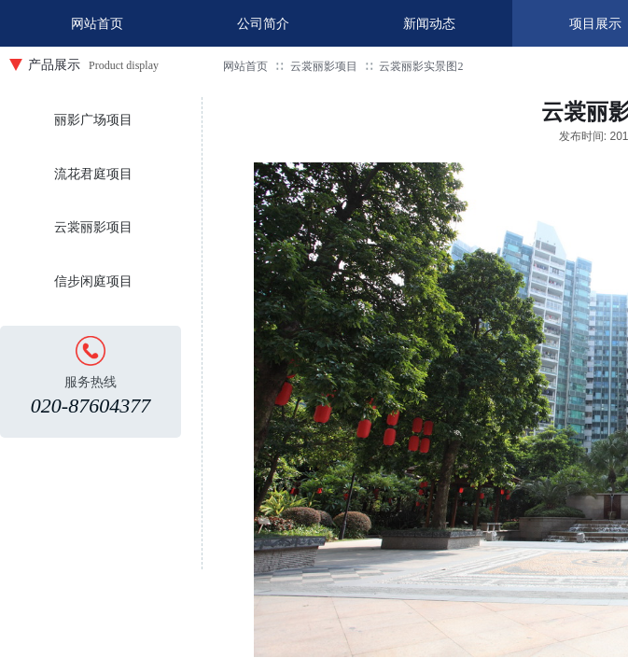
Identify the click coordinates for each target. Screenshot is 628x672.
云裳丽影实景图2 (421, 66)
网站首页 (245, 66)
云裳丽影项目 (324, 66)
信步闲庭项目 (93, 281)
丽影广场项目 (93, 120)
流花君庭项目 (93, 174)
